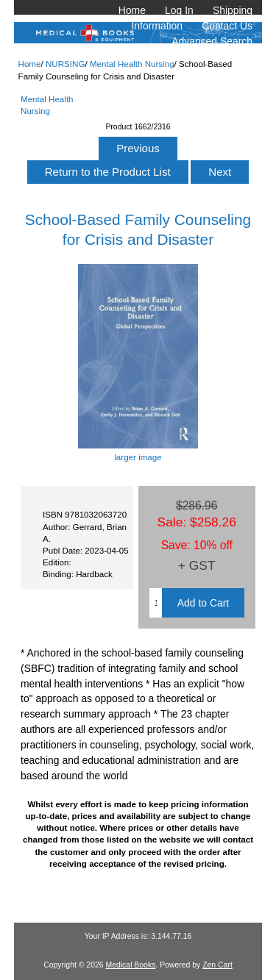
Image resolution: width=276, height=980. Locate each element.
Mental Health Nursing (132, 64)
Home (132, 10)
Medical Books (130, 965)
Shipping (233, 10)
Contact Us (227, 26)
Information (158, 26)
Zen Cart (217, 965)
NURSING (65, 64)
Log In (179, 10)
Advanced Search (212, 41)
